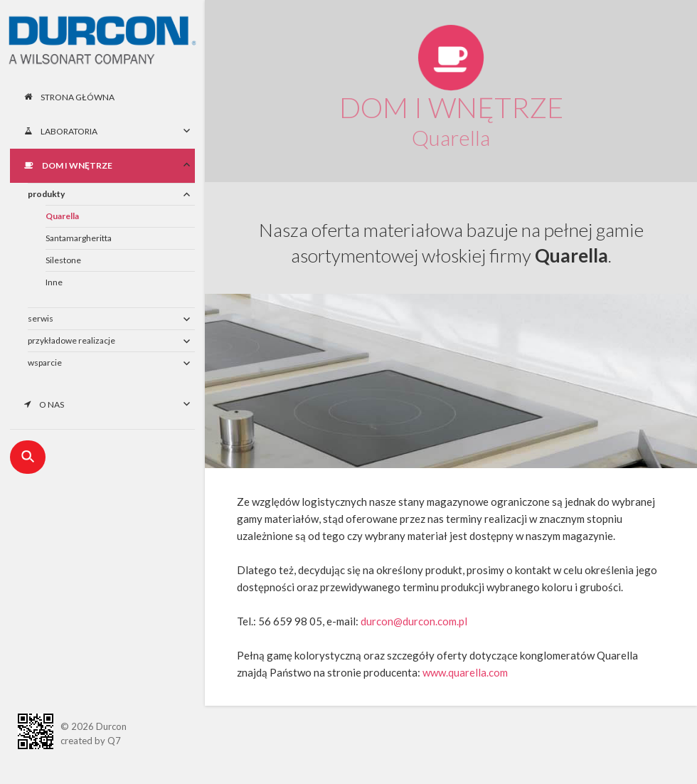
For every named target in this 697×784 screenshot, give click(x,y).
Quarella (62, 216)
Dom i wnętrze (68, 165)
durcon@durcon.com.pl (414, 621)
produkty (46, 194)
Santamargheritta (79, 238)
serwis (41, 318)
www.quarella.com (465, 672)
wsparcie (45, 362)
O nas (44, 404)
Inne (54, 282)
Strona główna (69, 97)
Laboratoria (61, 131)
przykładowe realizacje (71, 340)
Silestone (63, 260)
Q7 (114, 741)
